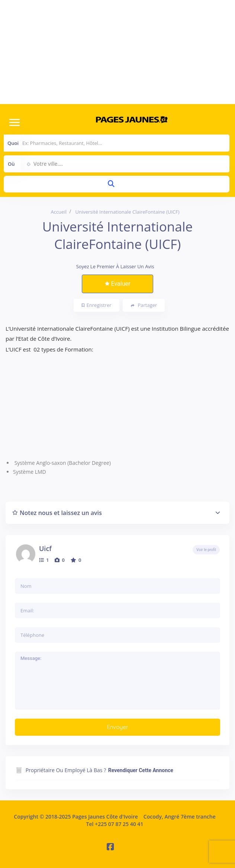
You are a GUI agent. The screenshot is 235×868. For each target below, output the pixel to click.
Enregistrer (97, 305)
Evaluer (118, 284)
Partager (144, 305)
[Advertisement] (117, 52)
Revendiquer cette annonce (141, 770)
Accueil (59, 212)
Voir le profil (206, 550)
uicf (45, 548)
